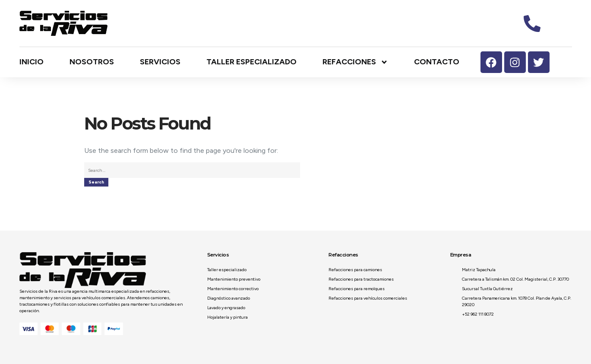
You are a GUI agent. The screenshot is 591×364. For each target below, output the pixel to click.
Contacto (437, 62)
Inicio (32, 62)
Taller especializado (251, 62)
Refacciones (355, 62)
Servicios (160, 62)
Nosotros (92, 62)
